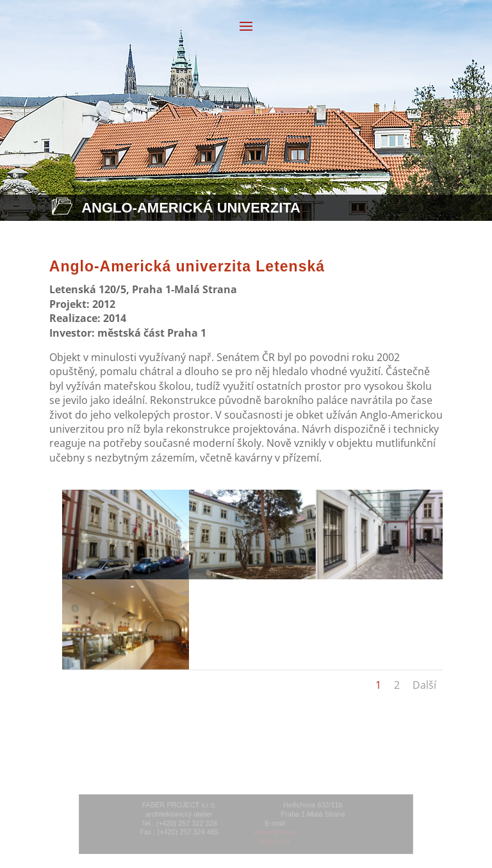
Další (424, 685)
